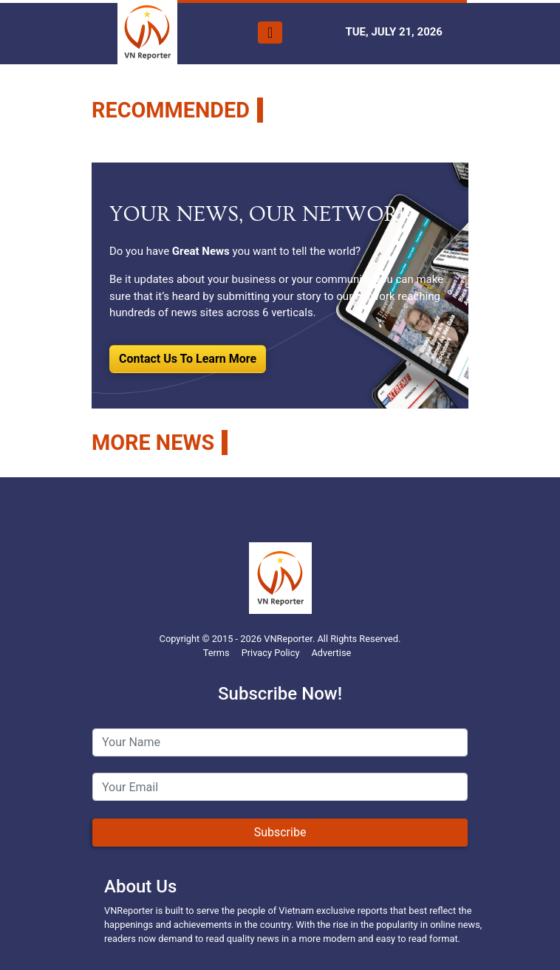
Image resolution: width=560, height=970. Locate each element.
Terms (216, 653)
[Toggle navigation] (270, 33)
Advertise (331, 653)
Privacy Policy (271, 653)
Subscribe (280, 832)
